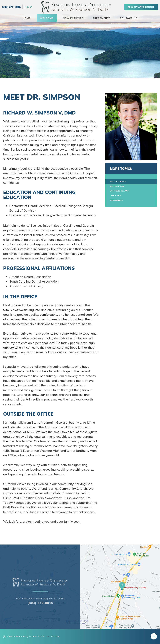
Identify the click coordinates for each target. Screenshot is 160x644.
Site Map (56, 637)
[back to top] (154, 636)
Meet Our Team (117, 186)
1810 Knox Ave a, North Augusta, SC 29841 (40, 615)
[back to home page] (40, 599)
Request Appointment (141, 7)
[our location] (122, 586)
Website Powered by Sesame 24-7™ (24, 637)
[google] (28, 7)
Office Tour (116, 196)
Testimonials (116, 200)
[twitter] (31, 7)
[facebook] (25, 7)
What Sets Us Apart (120, 191)
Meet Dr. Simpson (118, 182)
